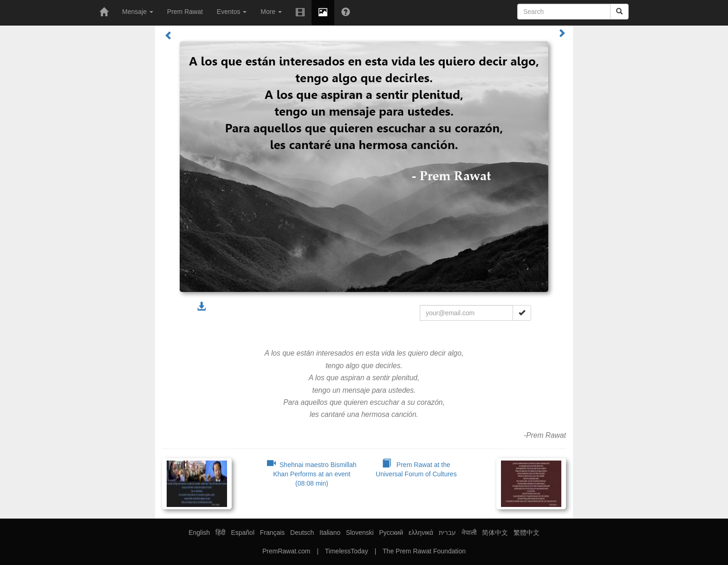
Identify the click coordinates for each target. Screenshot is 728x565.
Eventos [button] (232, 12)
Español (243, 533)
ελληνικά (421, 533)
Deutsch (302, 533)
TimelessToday (347, 551)
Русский (391, 533)
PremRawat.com (286, 551)
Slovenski (360, 533)
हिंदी (221, 533)
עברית (447, 533)
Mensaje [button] (138, 12)
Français (273, 533)
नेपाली (469, 533)
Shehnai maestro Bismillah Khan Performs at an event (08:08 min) (312, 474)
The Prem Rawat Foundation (424, 551)
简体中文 (495, 533)
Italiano (330, 533)
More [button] (271, 12)
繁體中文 (526, 533)
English (199, 533)
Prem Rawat (185, 12)
